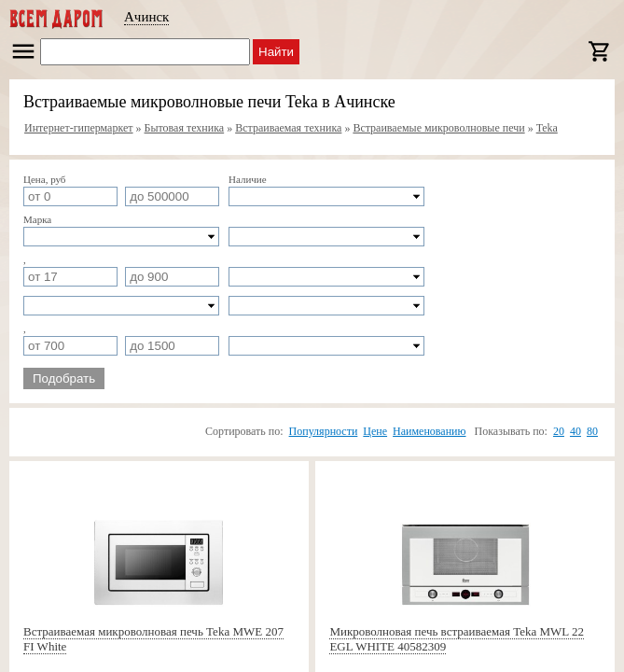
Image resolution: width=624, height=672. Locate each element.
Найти (276, 52)
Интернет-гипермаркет (79, 128)
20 (559, 431)
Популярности (324, 431)
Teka (547, 128)
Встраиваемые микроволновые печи (438, 128)
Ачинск (146, 17)
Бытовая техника (185, 128)
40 (575, 431)
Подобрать (64, 378)
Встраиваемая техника (288, 128)
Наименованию (429, 431)
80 (592, 431)
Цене (375, 431)
